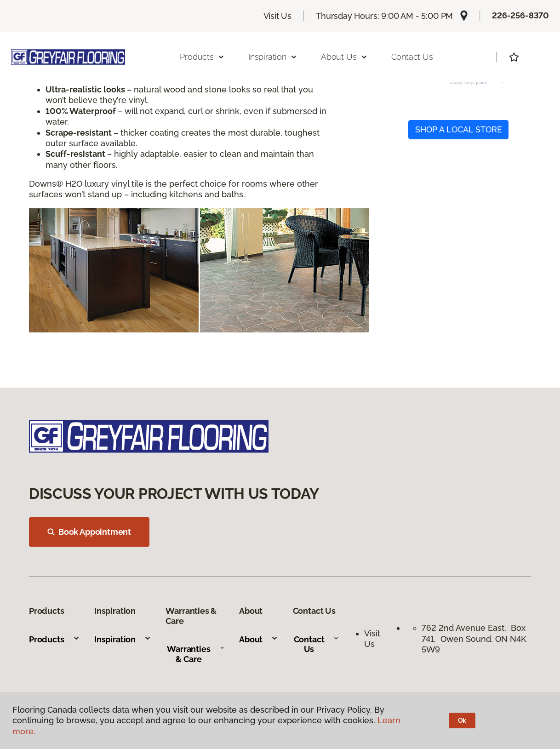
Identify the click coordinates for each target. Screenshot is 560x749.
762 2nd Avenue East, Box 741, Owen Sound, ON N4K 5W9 (474, 639)
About (259, 639)
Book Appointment (89, 532)
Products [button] (202, 57)
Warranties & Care (196, 654)
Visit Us (278, 16)
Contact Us (412, 57)
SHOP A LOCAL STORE (459, 129)
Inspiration (123, 639)
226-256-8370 (520, 15)
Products (54, 639)
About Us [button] (344, 57)
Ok (462, 720)
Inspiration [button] (273, 57)
